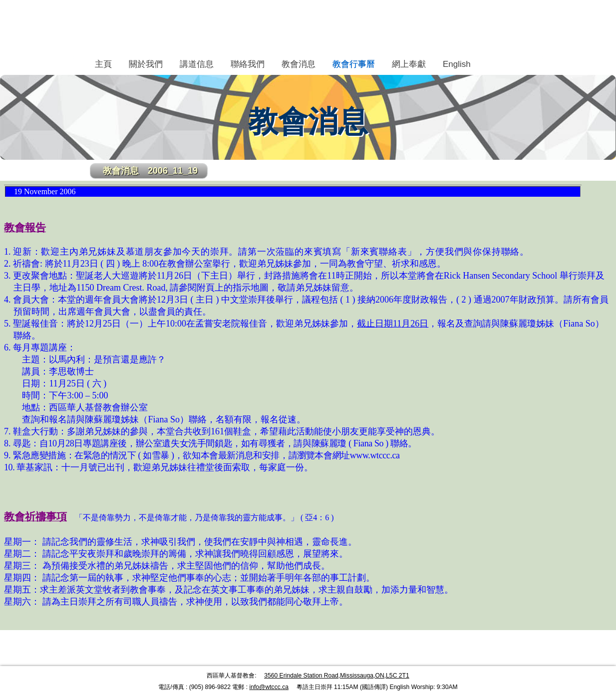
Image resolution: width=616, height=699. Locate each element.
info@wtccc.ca (269, 687)
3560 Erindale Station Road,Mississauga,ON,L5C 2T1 (337, 676)
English (457, 64)
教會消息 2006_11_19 (150, 171)
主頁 (103, 64)
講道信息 (197, 64)
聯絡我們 (248, 64)
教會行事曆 (354, 64)
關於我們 (146, 64)
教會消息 (299, 64)
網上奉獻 (409, 64)
